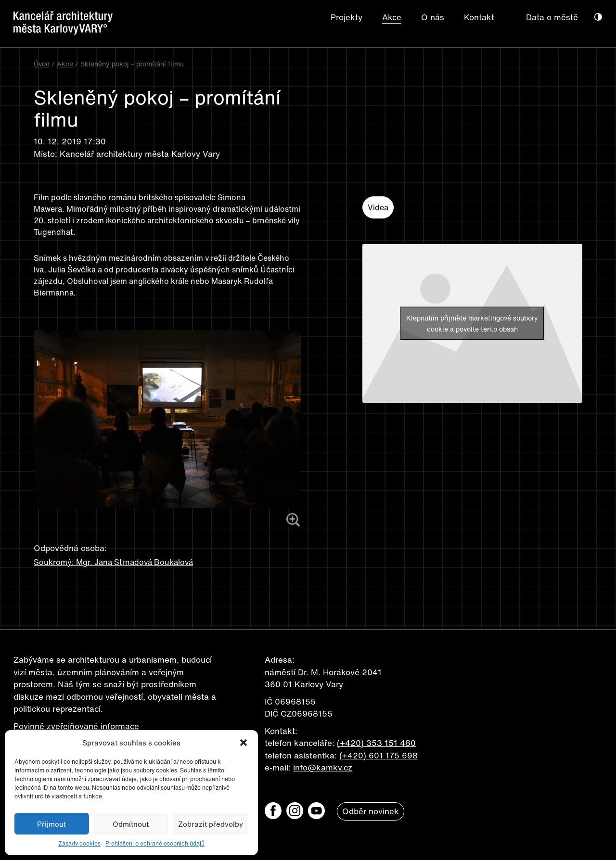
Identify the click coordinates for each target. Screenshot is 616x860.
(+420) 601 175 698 (379, 755)
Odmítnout (131, 824)
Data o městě (552, 17)
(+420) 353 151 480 (376, 743)
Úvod (42, 64)
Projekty (346, 17)
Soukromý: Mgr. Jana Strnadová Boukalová (113, 562)
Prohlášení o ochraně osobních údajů (155, 843)
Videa (378, 207)
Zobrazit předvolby (211, 824)
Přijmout (51, 824)
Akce (392, 17)
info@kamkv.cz (323, 767)
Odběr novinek (371, 811)
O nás (433, 17)
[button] (244, 743)
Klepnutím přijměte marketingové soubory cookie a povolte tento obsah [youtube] (472, 323)
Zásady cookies (79, 843)
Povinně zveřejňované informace (76, 726)
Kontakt (479, 17)
